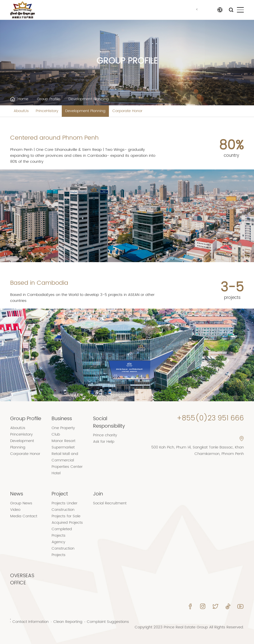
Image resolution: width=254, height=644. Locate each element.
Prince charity (105, 435)
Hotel (56, 473)
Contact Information (31, 622)
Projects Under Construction (64, 506)
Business (62, 419)
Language (207, 10)
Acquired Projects (67, 523)
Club (56, 434)
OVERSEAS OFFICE (22, 579)
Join (98, 494)
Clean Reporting (68, 622)
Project (60, 494)
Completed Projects (62, 532)
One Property (63, 428)
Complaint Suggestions (108, 622)
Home (23, 99)
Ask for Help (104, 442)
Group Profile (48, 99)
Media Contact (24, 516)
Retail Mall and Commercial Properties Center (67, 460)
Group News (21, 503)
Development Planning (85, 111)
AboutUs (21, 111)
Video (15, 510)
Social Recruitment (110, 503)
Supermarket (63, 447)
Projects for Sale (66, 516)
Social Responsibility (109, 422)
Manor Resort (63, 441)
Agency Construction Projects (63, 548)
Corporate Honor (127, 111)
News (17, 494)
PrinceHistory (47, 111)
